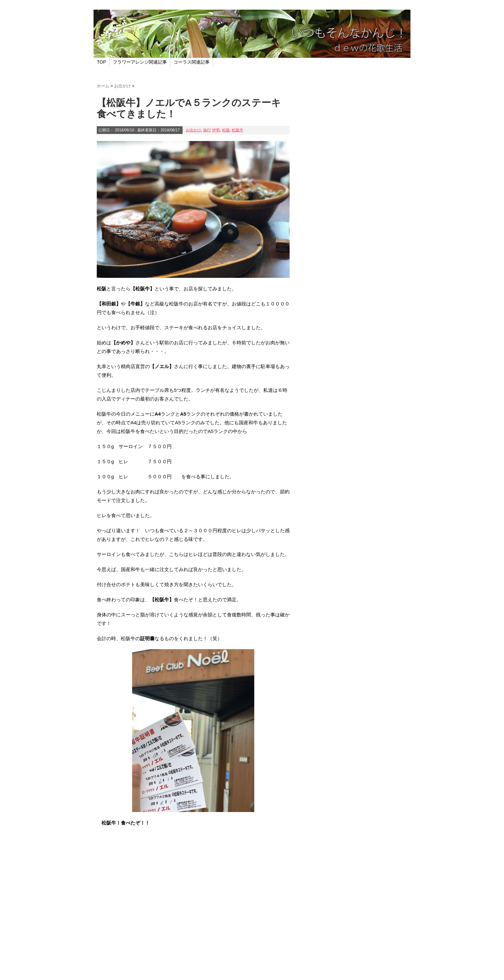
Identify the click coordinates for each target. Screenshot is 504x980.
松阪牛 (238, 130)
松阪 (226, 130)
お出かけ (194, 130)
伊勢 (216, 130)
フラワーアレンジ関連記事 (140, 62)
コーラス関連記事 (192, 62)
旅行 (207, 130)
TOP (102, 62)
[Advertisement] (193, 917)
